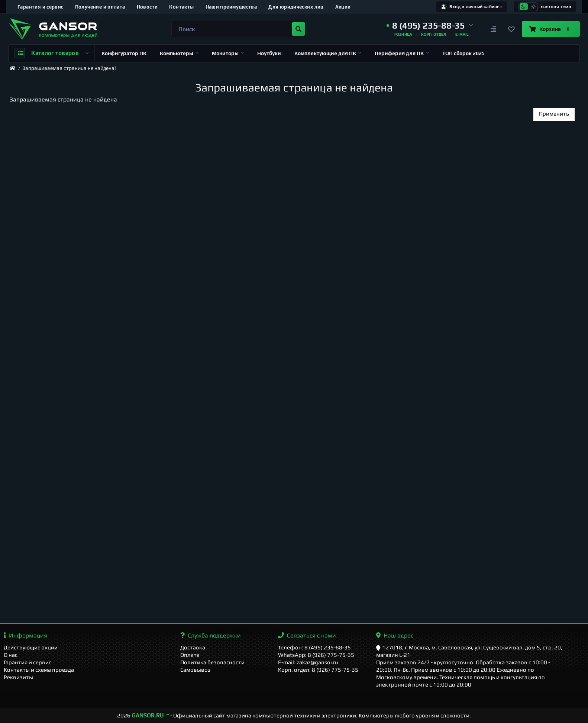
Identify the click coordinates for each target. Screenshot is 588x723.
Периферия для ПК (402, 53)
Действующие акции (31, 647)
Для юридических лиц (296, 7)
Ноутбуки (269, 53)
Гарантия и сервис (41, 7)
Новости (147, 7)
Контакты (181, 7)
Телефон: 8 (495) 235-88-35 (314, 647)
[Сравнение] (494, 29)
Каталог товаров (51, 53)
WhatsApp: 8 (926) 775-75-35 (316, 655)
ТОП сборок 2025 (463, 53)
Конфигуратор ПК (124, 53)
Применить (554, 114)
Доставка (193, 647)
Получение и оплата (100, 7)
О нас (11, 655)
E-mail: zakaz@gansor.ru (308, 662)
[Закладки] (511, 29)
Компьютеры (179, 53)
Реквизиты (18, 677)
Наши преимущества (231, 7)
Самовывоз (196, 670)
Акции (343, 7)
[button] (430, 26)
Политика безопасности (212, 662)
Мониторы (228, 53)
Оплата (190, 655)
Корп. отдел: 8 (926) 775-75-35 (318, 670)
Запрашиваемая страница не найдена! (69, 68)
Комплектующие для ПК (328, 53)
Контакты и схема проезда (39, 670)
